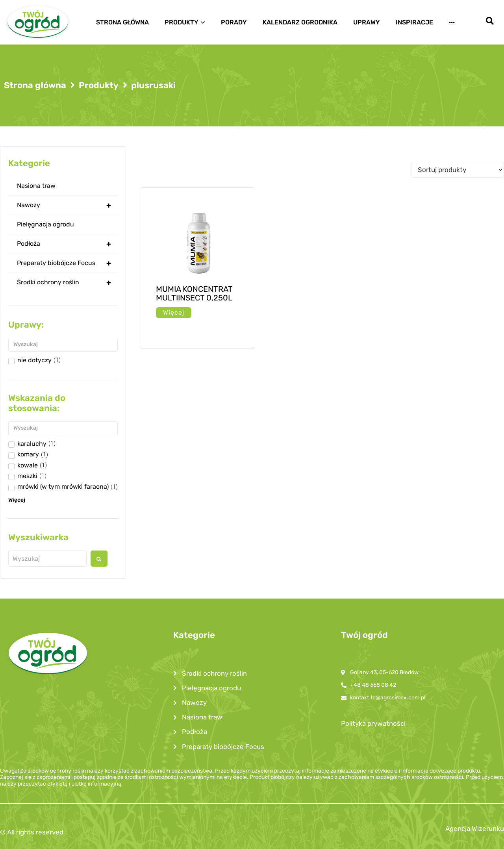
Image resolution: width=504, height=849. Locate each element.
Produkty (99, 85)
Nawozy (67, 205)
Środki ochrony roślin (67, 282)
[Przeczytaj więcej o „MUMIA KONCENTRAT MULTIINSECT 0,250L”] (174, 313)
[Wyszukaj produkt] (47, 559)
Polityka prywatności (373, 723)
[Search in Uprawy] (63, 345)
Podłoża (67, 244)
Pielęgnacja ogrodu (45, 224)
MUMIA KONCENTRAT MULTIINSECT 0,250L (194, 293)
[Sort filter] (458, 170)
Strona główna (35, 85)
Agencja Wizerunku (475, 829)
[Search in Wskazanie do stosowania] (63, 428)
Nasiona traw (36, 186)
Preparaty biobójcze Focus (67, 263)
